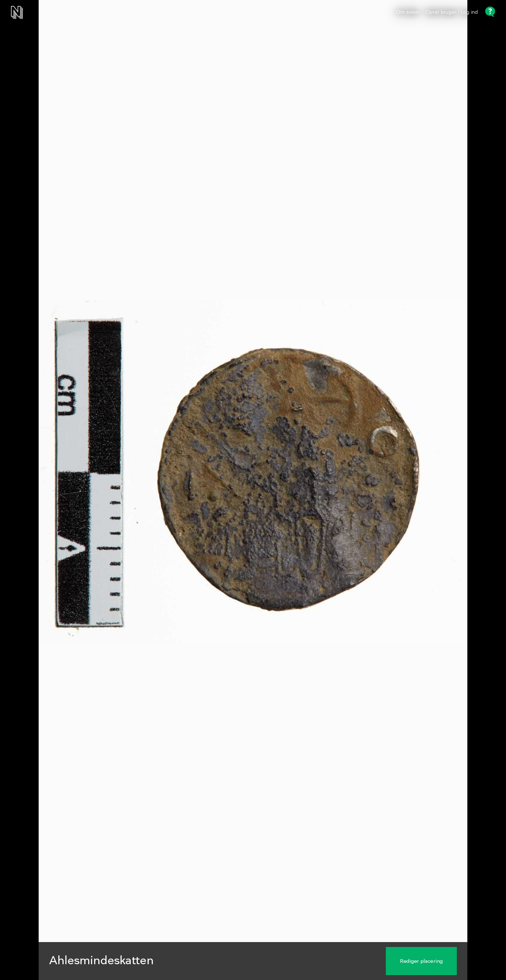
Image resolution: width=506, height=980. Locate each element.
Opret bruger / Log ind (452, 12)
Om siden (407, 12)
